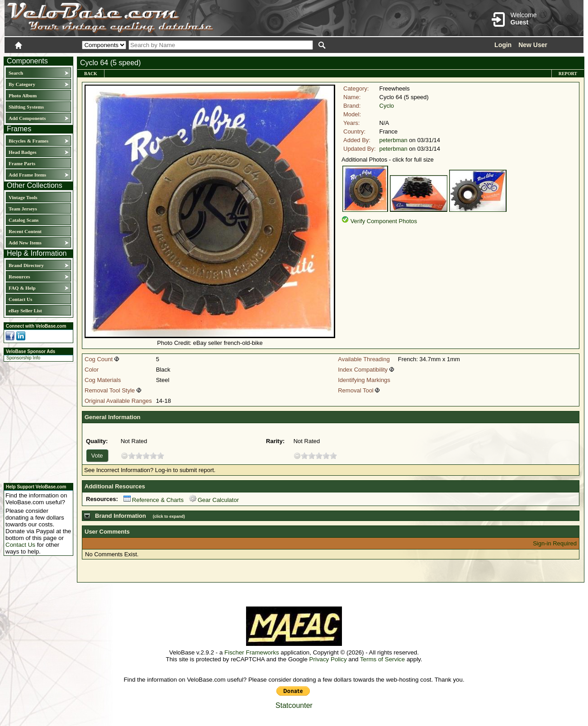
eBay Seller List (25, 310)
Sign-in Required (555, 543)
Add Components (27, 118)
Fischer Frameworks (252, 652)
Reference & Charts (154, 500)
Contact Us (20, 299)
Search (16, 73)
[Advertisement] (36, 421)
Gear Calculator (214, 500)
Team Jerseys (23, 209)
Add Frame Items (27, 175)
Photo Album (23, 96)
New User (533, 45)
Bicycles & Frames (29, 141)
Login (503, 45)
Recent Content (25, 231)
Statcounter (294, 705)
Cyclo (387, 106)
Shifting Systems (26, 107)
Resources (19, 277)
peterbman (394, 140)
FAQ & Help (22, 288)
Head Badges (22, 152)
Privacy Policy (328, 659)
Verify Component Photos (384, 221)
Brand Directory (26, 265)
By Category (22, 84)
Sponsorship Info (23, 358)
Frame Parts (22, 163)
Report (568, 74)
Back (91, 74)
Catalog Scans (24, 220)
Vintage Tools (23, 197)
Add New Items (25, 243)
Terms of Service (382, 659)
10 (161, 456)
